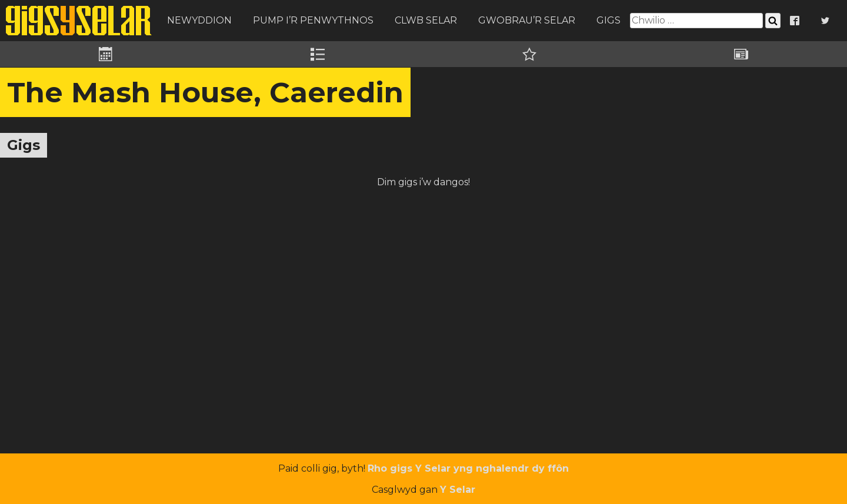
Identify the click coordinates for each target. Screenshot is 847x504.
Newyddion (199, 20)
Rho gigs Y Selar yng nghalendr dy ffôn (468, 468)
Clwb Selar (426, 20)
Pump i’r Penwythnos (313, 20)
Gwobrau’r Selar (527, 20)
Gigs (608, 20)
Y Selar (458, 490)
